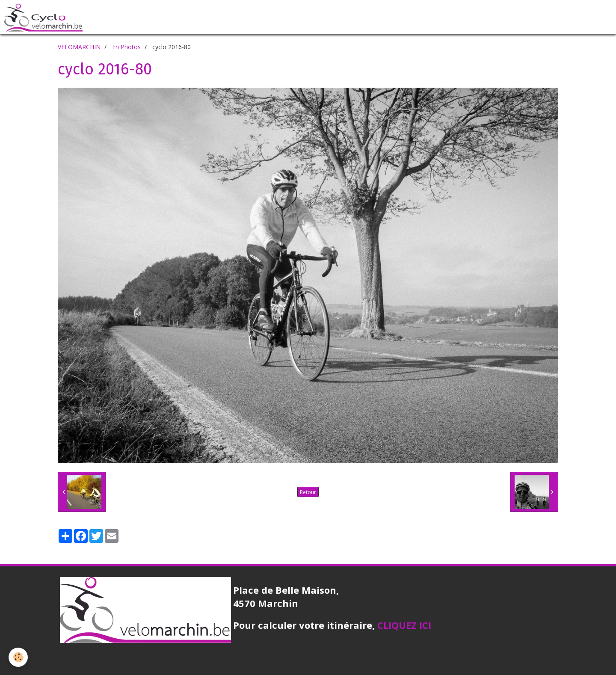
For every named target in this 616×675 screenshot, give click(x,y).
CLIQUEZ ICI (404, 625)
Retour (308, 492)
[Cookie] (18, 657)
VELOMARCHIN (79, 47)
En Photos (126, 47)
